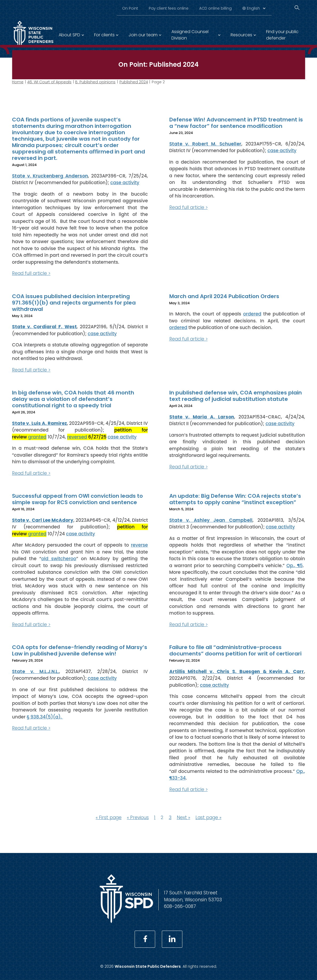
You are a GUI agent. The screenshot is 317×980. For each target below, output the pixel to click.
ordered (252, 314)
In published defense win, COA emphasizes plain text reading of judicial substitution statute (236, 396)
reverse (139, 545)
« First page (109, 817)
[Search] (297, 8)
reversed (77, 437)
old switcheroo (59, 559)
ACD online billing (215, 8)
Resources (241, 35)
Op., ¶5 (294, 565)
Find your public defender (282, 35)
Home (18, 82)
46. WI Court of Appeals (49, 82)
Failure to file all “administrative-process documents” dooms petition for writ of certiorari (235, 650)
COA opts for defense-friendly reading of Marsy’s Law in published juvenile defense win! (80, 650)
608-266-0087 (180, 906)
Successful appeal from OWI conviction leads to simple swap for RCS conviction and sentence (77, 499)
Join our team (143, 35)
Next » (183, 817)
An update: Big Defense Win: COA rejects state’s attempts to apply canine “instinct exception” (235, 499)
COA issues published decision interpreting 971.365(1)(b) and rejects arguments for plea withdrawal (74, 302)
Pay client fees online (169, 8)
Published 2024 (134, 82)
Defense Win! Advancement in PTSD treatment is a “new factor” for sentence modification (236, 123)
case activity (125, 183)
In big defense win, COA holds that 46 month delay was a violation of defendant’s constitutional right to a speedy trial (73, 399)
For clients (104, 35)
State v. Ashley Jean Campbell (211, 520)
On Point (130, 8)
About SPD (69, 35)
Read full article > (31, 273)
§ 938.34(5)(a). (45, 717)
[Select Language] (256, 8)
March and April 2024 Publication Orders (224, 296)
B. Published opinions (95, 82)
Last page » (208, 817)
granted (37, 437)
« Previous (138, 817)
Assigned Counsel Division (190, 35)
